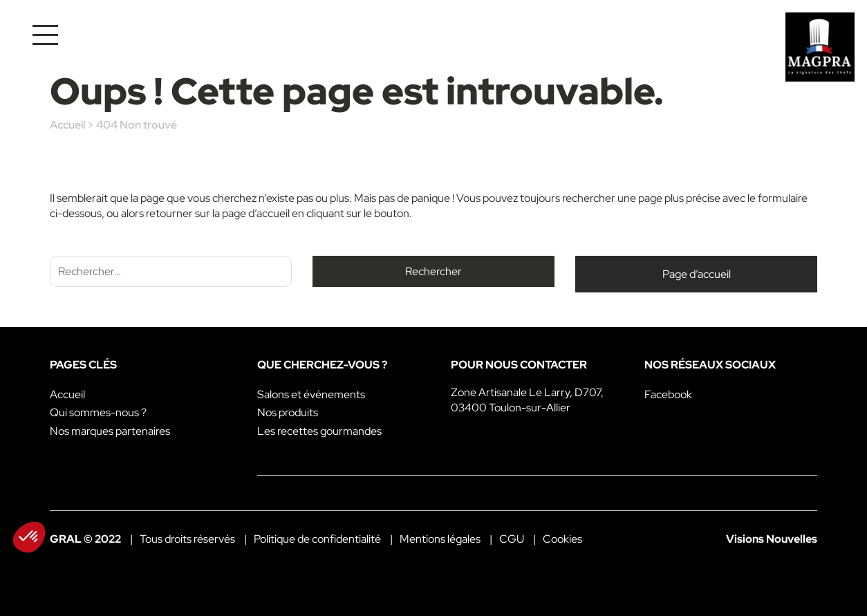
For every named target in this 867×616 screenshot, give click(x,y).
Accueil (67, 125)
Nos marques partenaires (110, 431)
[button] (29, 537)
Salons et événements (311, 394)
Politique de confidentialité (317, 539)
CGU (512, 539)
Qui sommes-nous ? (98, 412)
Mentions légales (440, 539)
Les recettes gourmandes (319, 431)
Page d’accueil (697, 274)
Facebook (668, 394)
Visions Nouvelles (772, 539)
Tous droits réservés (187, 539)
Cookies (562, 539)
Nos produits (288, 412)
